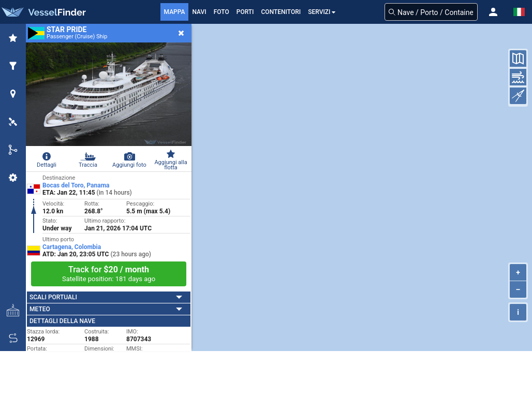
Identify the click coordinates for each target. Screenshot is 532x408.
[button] (493, 12)
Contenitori (281, 12)
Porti (245, 12)
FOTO (221, 12)
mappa (175, 12)
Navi (199, 12)
